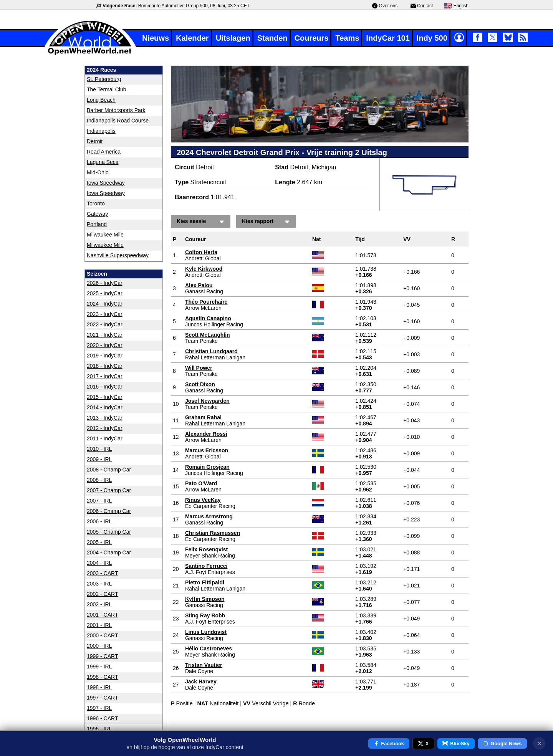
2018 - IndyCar (105, 366)
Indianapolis (101, 131)
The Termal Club (106, 89)
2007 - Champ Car (109, 490)
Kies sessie (202, 222)
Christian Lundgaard (211, 351)
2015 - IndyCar (105, 397)
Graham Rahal (203, 417)
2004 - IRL (99, 563)
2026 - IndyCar (105, 283)
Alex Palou (199, 285)
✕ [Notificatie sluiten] (539, 744)
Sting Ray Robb (205, 615)
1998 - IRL (99, 687)
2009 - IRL (99, 459)
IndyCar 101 (388, 38)
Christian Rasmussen (213, 533)
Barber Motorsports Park (116, 110)
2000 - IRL (99, 646)
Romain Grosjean (207, 467)
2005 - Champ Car (109, 532)
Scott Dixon (200, 384)
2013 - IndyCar (105, 418)
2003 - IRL (99, 584)
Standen (272, 38)
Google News (503, 744)
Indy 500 (432, 38)
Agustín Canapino (208, 318)
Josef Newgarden (207, 401)
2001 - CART (102, 615)
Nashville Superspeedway (118, 255)
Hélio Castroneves (209, 648)
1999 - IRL (99, 667)
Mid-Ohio (98, 172)
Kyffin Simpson (205, 599)
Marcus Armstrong (209, 516)
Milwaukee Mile (105, 235)
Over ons (388, 6)
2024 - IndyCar (105, 304)
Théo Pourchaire (206, 302)
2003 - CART (102, 573)
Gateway (97, 214)
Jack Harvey (201, 682)
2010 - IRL (99, 449)
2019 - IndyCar (105, 356)
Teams (347, 38)
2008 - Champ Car (109, 470)
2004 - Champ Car (109, 553)
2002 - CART (102, 594)
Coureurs (312, 38)
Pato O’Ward (201, 483)
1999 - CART (102, 656)
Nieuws (156, 38)
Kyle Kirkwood (204, 269)
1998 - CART (102, 677)
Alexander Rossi (206, 434)
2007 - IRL (99, 501)
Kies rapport (267, 222)
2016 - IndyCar (105, 387)
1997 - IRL (99, 708)
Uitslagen (233, 38)
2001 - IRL (99, 625)
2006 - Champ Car (109, 511)
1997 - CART (102, 698)
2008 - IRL (99, 480)
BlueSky (456, 744)
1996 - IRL (99, 729)
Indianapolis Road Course (118, 121)
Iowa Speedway (106, 183)
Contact (425, 6)
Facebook (389, 744)
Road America (104, 152)
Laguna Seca (103, 162)
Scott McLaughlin (208, 335)
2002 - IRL (99, 604)
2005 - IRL (99, 542)
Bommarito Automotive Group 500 (173, 6)
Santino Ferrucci (206, 566)
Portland (97, 224)
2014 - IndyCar (105, 407)
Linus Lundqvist (206, 632)
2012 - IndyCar (105, 428)
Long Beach (101, 100)
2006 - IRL (99, 521)
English (461, 6)
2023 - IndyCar (105, 314)
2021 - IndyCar (105, 335)
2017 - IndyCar (105, 376)
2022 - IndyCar (105, 324)
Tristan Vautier (204, 665)
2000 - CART (102, 635)
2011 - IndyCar (105, 438)
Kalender (192, 38)
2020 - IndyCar (105, 345)
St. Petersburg (104, 79)
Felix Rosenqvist (206, 549)
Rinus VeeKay (203, 500)
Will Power (199, 368)
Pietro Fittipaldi (205, 582)
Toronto (96, 203)
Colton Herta (201, 252)
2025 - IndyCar (105, 293)
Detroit (95, 141)
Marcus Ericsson (207, 450)
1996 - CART (102, 718)
